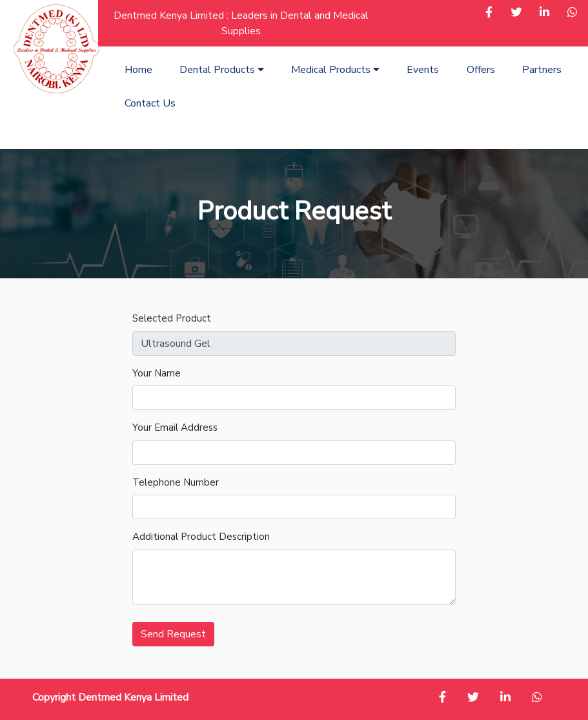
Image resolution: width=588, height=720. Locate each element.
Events (423, 70)
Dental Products (222, 70)
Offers (481, 70)
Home (138, 70)
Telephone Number (176, 482)
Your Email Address (175, 427)
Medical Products (335, 70)
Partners (542, 70)
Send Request (173, 634)
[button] (489, 14)
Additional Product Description (201, 537)
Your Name (157, 373)
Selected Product (172, 318)
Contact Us (150, 103)
